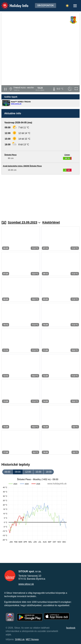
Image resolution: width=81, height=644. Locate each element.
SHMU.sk (20, 639)
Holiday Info (12, 4)
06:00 (7, 472)
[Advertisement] (40, 196)
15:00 (38, 472)
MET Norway (32, 639)
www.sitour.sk (26, 584)
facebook (71, 628)
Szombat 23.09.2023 (24, 222)
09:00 (18, 472)
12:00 (28, 472)
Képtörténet (51, 222)
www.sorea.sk (16, 104)
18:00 (49, 472)
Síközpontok (46, 5)
